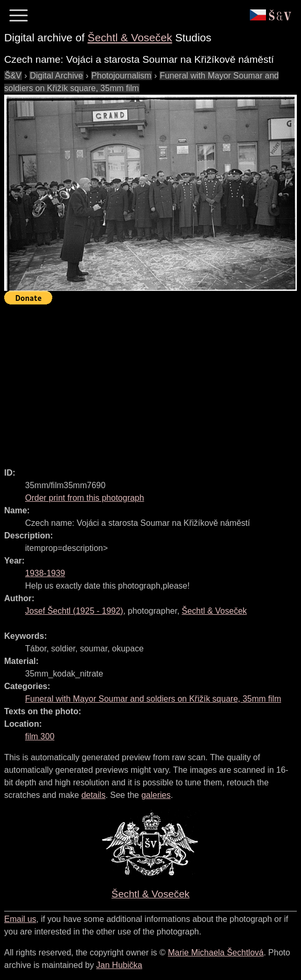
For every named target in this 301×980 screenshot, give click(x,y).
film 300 (40, 736)
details (94, 795)
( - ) (74, 611)
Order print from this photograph (85, 498)
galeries (156, 795)
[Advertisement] (153, 381)
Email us (20, 919)
